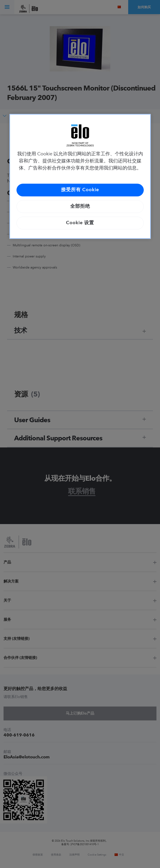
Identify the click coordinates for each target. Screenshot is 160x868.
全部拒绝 (80, 207)
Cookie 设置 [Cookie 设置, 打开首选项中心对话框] (80, 223)
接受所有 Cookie (80, 190)
